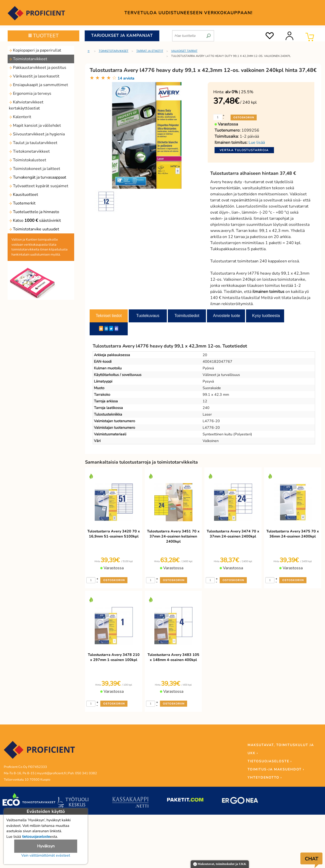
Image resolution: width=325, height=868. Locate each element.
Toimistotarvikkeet (28, 59)
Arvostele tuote (227, 316)
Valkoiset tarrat (184, 51)
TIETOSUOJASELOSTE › (270, 761)
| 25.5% (239, 92)
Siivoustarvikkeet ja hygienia (37, 134)
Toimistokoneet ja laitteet (35, 169)
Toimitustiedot (187, 316)
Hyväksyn (46, 846)
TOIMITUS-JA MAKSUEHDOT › (276, 769)
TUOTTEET (44, 36)
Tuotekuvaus (148, 316)
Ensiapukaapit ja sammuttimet (38, 85)
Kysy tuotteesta (266, 316)
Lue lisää (257, 143)
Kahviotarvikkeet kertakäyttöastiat (26, 105)
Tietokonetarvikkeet (29, 151)
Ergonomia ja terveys (30, 93)
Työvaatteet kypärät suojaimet (39, 186)
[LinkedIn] (106, 328)
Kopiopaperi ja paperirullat (35, 50)
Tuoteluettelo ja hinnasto (34, 212)
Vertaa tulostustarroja (244, 150)
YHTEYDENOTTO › (265, 778)
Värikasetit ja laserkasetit (34, 76)
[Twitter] (111, 328)
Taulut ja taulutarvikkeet (33, 143)
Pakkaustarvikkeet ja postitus (38, 68)
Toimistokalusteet (28, 160)
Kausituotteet (23, 195)
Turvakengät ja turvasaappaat (38, 177)
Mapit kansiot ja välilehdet (35, 125)
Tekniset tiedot (109, 316)
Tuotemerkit (22, 203)
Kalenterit (20, 117)
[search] (209, 34)
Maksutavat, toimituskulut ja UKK (220, 864)
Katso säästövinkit (35, 220)
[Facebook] (116, 328)
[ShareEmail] (101, 328)
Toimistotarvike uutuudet (34, 229)
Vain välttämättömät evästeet (46, 855)
